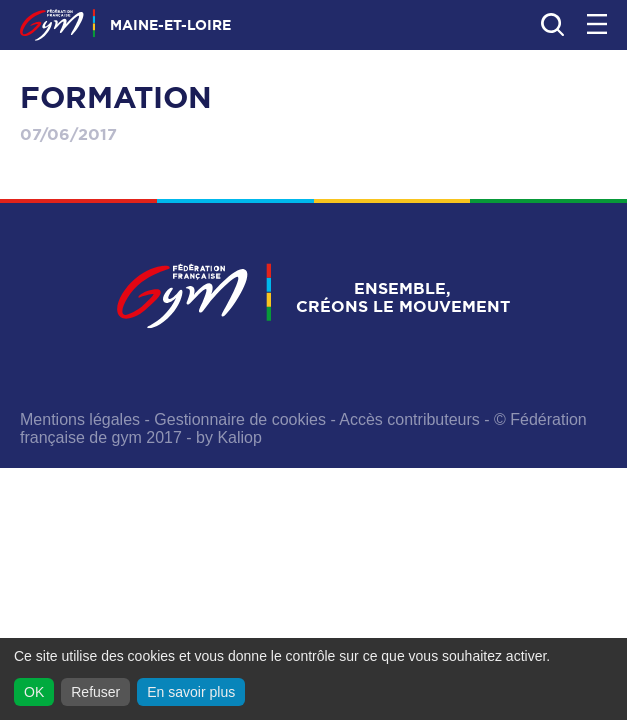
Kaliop (239, 437)
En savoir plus (191, 692)
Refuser (95, 692)
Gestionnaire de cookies (240, 419)
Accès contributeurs (409, 419)
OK (34, 692)
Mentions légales (80, 419)
